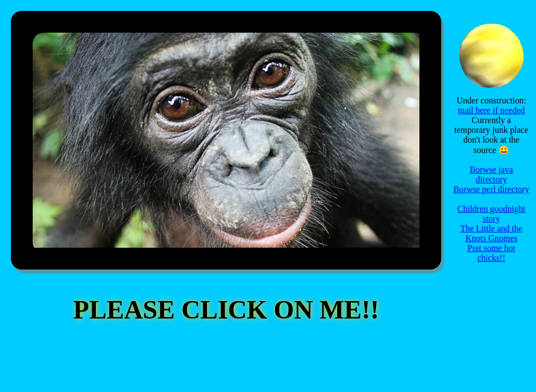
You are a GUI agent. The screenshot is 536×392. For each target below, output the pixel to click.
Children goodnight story (492, 214)
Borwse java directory (491, 174)
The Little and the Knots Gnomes (491, 233)
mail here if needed (491, 110)
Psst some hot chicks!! (491, 253)
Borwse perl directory (491, 189)
